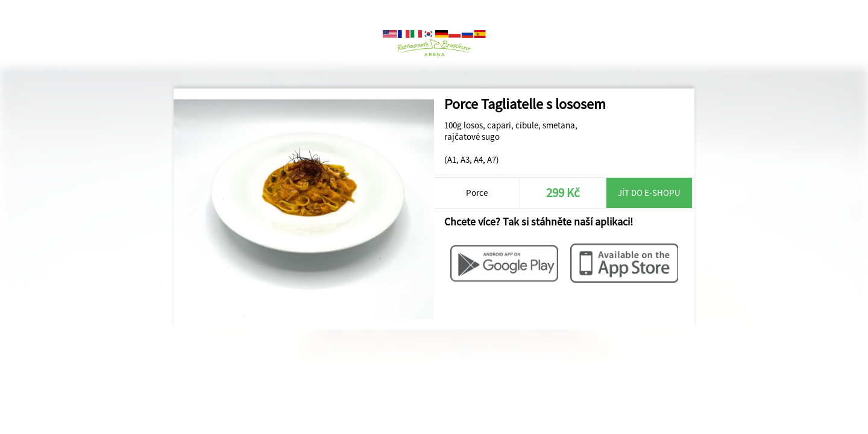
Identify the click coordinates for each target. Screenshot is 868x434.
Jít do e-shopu (649, 193)
